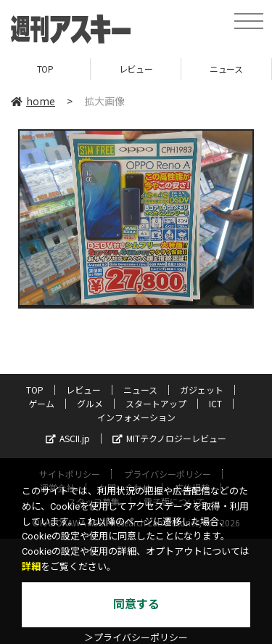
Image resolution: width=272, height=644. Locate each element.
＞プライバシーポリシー (136, 638)
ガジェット (202, 390)
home (33, 101)
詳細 (31, 567)
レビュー (136, 69)
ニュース (226, 69)
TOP (45, 69)
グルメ (90, 403)
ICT (215, 403)
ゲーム (41, 403)
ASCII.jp (68, 438)
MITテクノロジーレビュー (169, 438)
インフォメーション (136, 417)
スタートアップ (156, 403)
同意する (136, 604)
